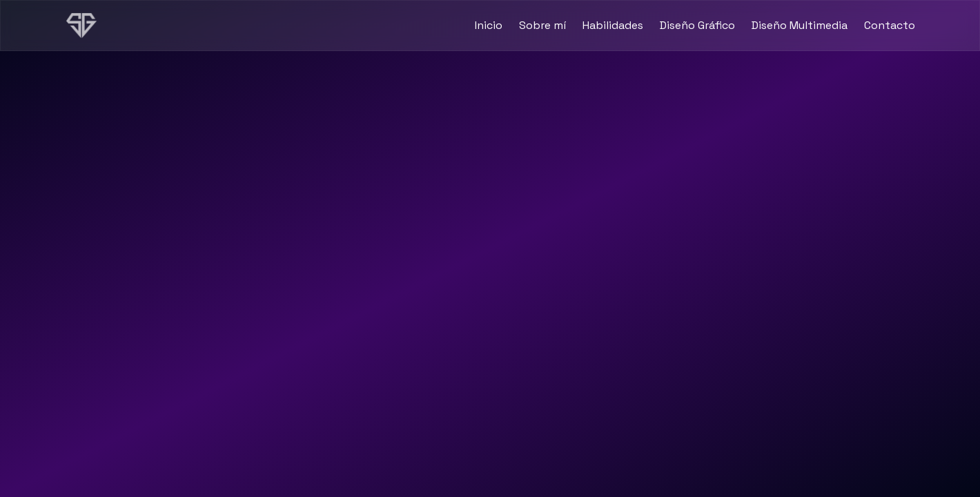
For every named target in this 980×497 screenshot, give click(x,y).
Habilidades (613, 25)
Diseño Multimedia (800, 25)
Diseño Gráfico (697, 25)
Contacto (890, 25)
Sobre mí (542, 25)
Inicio (489, 25)
